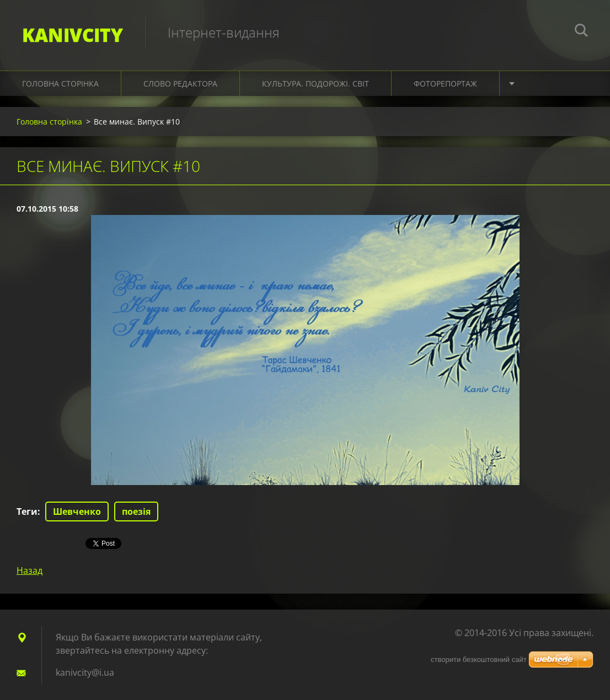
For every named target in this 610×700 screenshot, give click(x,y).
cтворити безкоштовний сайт (479, 659)
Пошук (581, 32)
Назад (30, 570)
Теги (27, 511)
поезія (136, 511)
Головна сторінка (60, 84)
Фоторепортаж (445, 84)
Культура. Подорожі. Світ (315, 84)
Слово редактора (180, 84)
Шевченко (77, 511)
